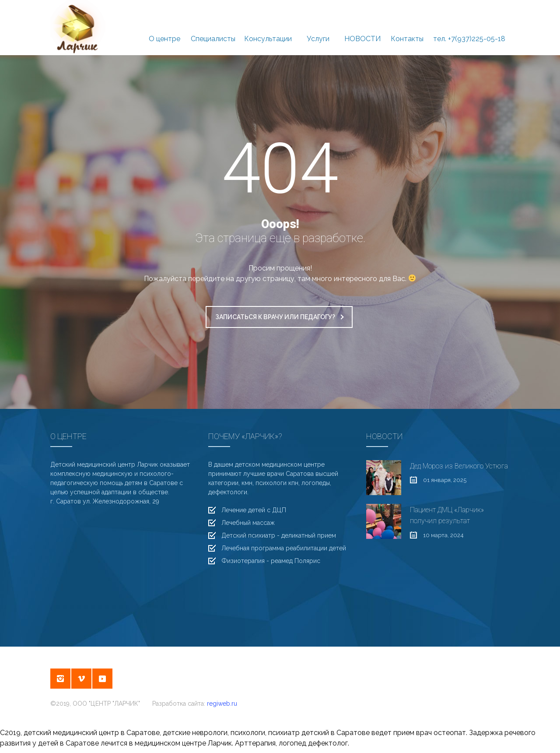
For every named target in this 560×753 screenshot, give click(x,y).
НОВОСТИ (362, 28)
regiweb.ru (222, 704)
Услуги (318, 28)
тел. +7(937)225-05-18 (469, 28)
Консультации (268, 28)
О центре (164, 28)
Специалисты (213, 28)
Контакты (407, 28)
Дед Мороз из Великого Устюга (459, 466)
